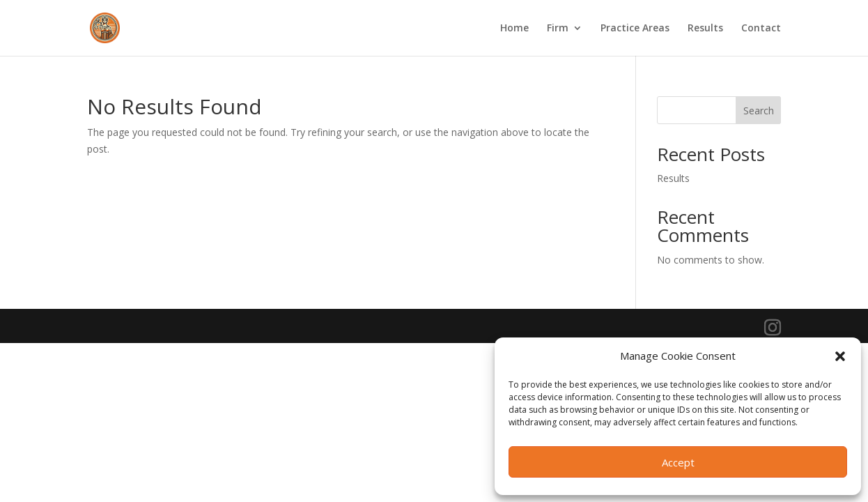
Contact (761, 29)
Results (705, 29)
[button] (840, 356)
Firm (558, 29)
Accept (678, 462)
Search (759, 111)
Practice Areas (635, 29)
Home (514, 29)
